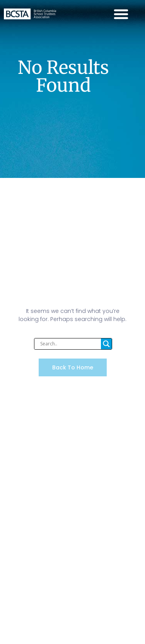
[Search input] (70, 344)
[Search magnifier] (106, 344)
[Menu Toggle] (121, 14)
